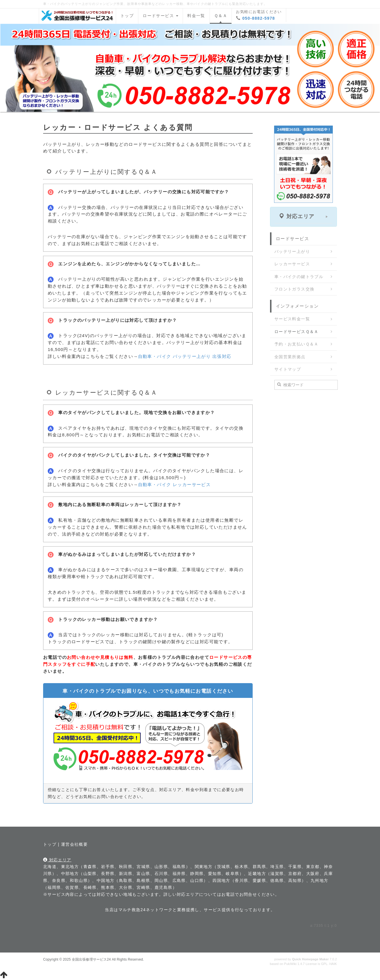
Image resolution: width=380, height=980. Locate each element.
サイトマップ (288, 369)
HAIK (333, 964)
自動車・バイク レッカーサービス (175, 485)
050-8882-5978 (259, 18)
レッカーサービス (292, 264)
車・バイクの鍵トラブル (299, 277)
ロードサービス (160, 16)
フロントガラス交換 (294, 289)
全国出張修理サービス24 (91, 959)
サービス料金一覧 (292, 319)
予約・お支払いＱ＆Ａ (297, 344)
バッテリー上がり (292, 251)
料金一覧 (196, 16)
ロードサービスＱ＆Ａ (297, 332)
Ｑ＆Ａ (221, 16)
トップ (127, 16)
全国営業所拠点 (290, 357)
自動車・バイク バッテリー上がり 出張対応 (185, 356)
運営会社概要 (74, 844)
